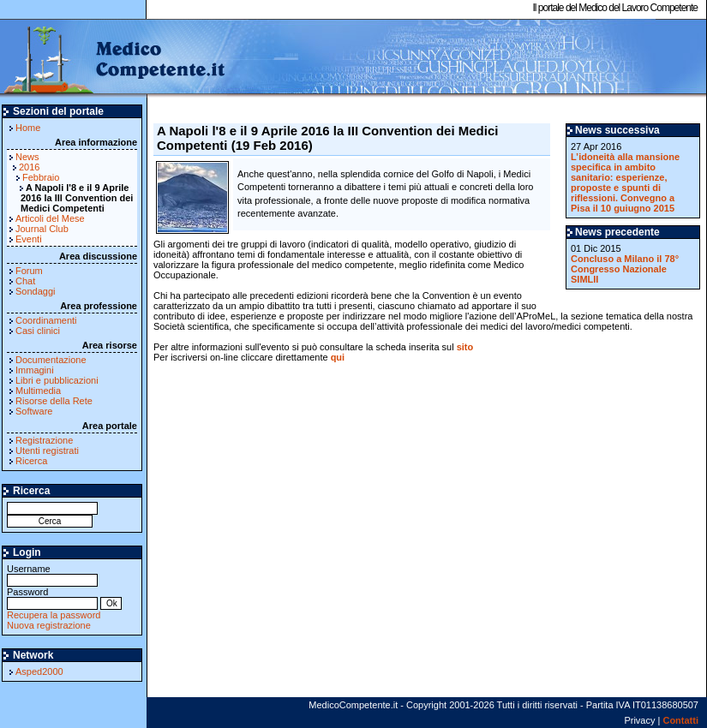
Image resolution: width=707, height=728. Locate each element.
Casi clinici (38, 331)
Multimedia (38, 391)
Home (28, 128)
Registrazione (44, 440)
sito (465, 347)
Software (34, 411)
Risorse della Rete (54, 401)
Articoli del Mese (50, 218)
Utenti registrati (47, 451)
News (27, 157)
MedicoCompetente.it (114, 58)
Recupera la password (54, 615)
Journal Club (42, 229)
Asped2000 (39, 671)
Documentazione (51, 360)
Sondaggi (36, 291)
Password (52, 597)
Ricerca (31, 461)
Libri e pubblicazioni (57, 380)
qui (338, 357)
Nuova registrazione (49, 625)
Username (52, 574)
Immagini (35, 370)
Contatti (680, 720)
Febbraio (41, 177)
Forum (29, 271)
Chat (25, 281)
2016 (29, 167)
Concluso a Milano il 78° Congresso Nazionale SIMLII (625, 269)
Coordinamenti (46, 320)
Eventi (29, 239)
